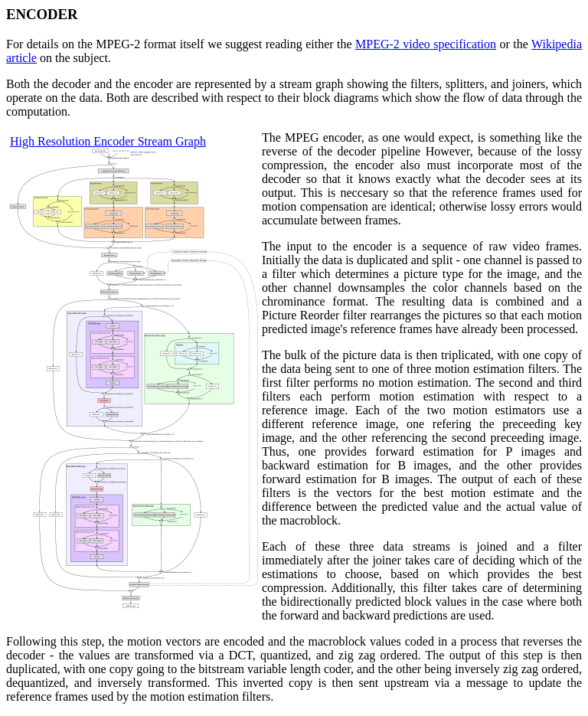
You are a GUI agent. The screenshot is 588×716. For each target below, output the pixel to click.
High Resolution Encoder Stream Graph (108, 141)
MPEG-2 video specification (426, 44)
